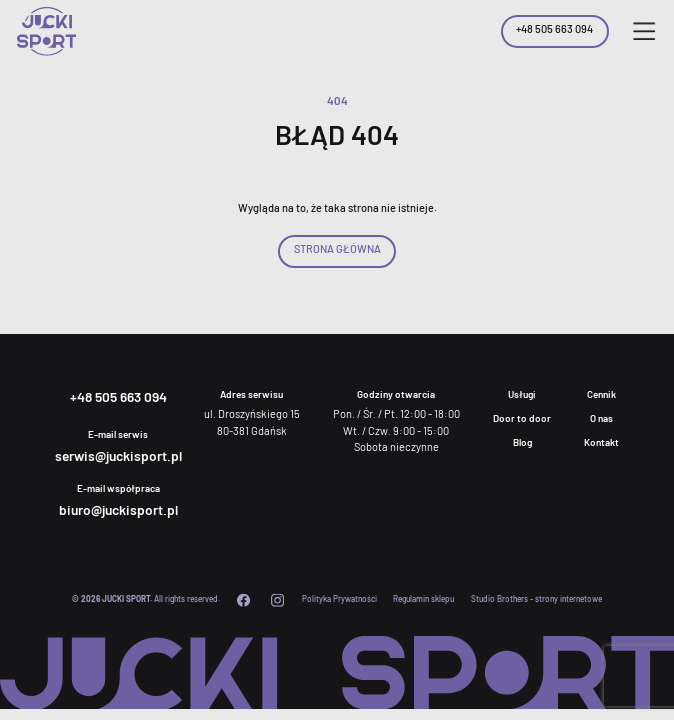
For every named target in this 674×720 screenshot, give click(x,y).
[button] (644, 31)
